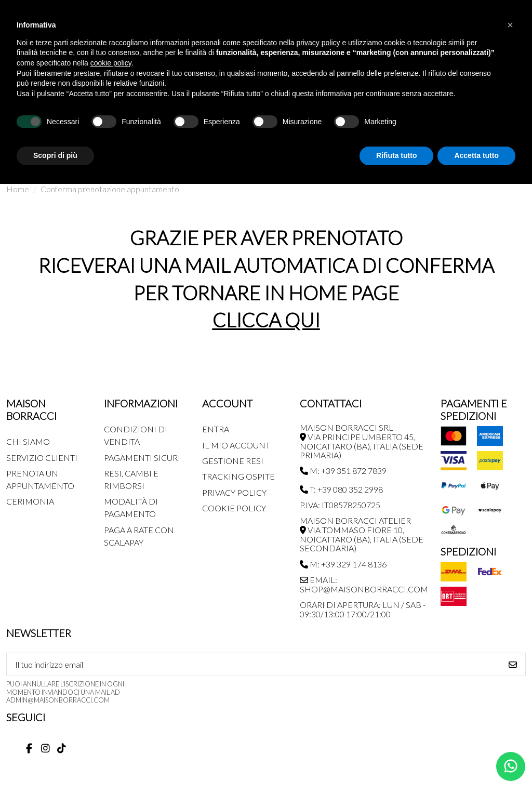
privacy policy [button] (318, 43)
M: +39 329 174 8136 (343, 564)
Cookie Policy (234, 508)
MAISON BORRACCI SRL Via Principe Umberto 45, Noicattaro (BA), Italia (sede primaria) (362, 441)
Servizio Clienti (42, 458)
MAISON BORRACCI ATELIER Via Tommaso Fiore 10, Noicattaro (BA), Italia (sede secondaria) (362, 534)
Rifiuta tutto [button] (397, 155)
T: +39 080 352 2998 (341, 489)
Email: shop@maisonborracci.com (364, 584)
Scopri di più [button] (55, 155)
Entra (216, 429)
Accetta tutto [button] (476, 155)
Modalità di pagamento (131, 507)
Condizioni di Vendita (136, 435)
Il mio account (236, 445)
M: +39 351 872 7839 (343, 471)
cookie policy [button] (111, 63)
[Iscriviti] (513, 664)
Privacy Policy (234, 492)
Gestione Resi (233, 461)
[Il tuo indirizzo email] (254, 664)
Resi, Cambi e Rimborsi (131, 479)
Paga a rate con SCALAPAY (139, 536)
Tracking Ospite (238, 476)
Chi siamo (28, 441)
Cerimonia (30, 501)
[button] (510, 25)
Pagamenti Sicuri (142, 458)
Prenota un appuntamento (40, 479)
